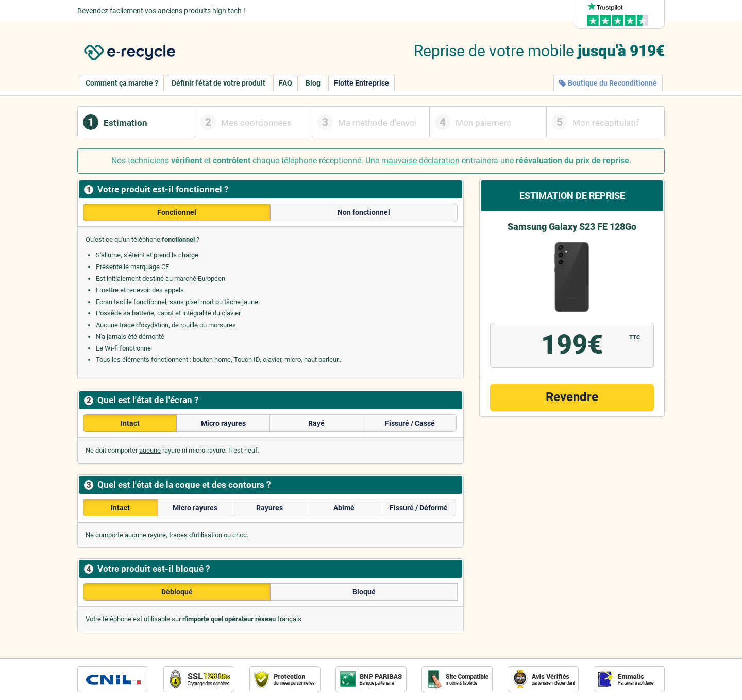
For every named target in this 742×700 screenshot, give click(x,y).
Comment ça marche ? (122, 83)
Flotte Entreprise (361, 83)
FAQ (285, 83)
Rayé (316, 423)
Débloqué (177, 592)
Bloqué (364, 592)
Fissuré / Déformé (419, 508)
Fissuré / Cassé (410, 423)
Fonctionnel (177, 212)
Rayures (269, 508)
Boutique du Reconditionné (608, 83)
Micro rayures (223, 423)
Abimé (344, 508)
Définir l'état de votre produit (218, 83)
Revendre (572, 397)
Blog (313, 83)
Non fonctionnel (364, 212)
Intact (130, 423)
